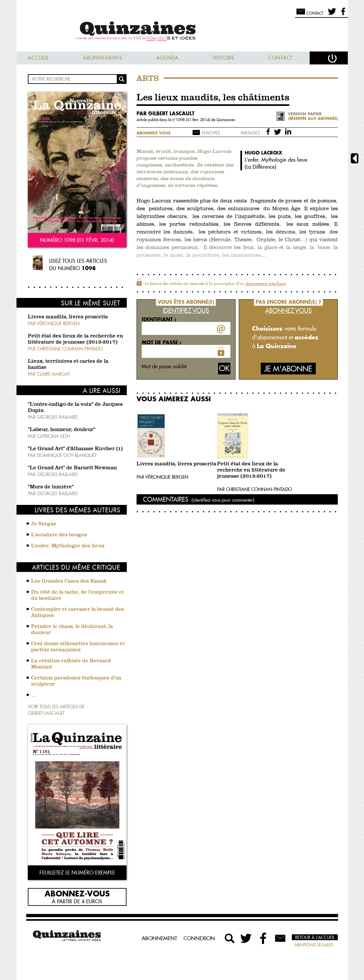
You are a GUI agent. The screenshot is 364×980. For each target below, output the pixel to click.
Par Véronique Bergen (162, 477)
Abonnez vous (154, 133)
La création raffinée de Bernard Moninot (71, 664)
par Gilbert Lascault (165, 113)
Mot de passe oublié (164, 366)
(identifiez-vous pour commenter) (223, 500)
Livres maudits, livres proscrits (68, 317)
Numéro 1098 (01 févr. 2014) (77, 240)
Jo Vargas (44, 524)
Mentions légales (314, 945)
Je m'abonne (288, 369)
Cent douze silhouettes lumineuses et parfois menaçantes (78, 647)
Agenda (168, 58)
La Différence (260, 167)
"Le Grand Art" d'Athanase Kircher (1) (75, 449)
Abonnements (103, 58)
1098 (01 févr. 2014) (193, 120)
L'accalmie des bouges (59, 535)
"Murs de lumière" (51, 487)
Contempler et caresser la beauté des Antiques (77, 613)
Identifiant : (159, 319)
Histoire (224, 58)
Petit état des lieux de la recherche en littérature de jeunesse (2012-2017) (251, 470)
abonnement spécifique (265, 283)
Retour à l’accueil (315, 937)
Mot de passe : (161, 342)
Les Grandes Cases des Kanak (69, 581)
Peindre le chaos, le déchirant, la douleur (72, 630)
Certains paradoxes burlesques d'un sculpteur (76, 681)
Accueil (38, 58)
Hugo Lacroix (263, 153)
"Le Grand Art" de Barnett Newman (72, 468)
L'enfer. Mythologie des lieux (68, 546)
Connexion (199, 938)
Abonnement (159, 938)
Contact (281, 58)
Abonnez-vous (77, 893)
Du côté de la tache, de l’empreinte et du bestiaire (77, 595)
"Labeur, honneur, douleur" (62, 430)
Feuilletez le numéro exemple (77, 872)
